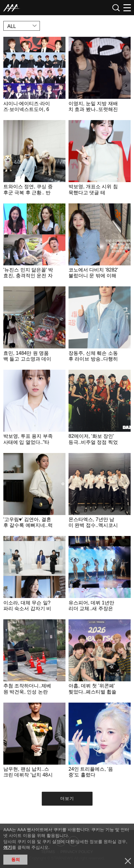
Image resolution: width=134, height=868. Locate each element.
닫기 (128, 861)
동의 (16, 859)
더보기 (67, 798)
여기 (8, 847)
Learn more (34, 77)
